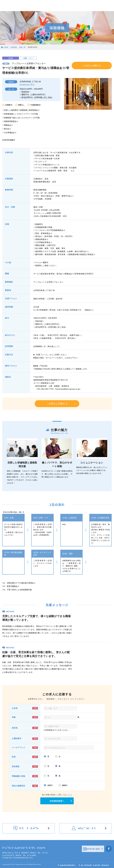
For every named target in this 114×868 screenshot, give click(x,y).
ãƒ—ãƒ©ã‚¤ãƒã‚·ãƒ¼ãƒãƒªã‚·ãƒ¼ (95, 865)
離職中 (65, 785)
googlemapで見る (27, 85)
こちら (69, 795)
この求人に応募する (92, 65)
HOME (6, 47)
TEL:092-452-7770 (9, 858)
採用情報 (14, 47)
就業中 (50, 785)
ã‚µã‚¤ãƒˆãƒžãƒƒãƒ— (68, 865)
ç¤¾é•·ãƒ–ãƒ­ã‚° (93, 849)
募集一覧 (22, 47)
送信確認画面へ (57, 801)
